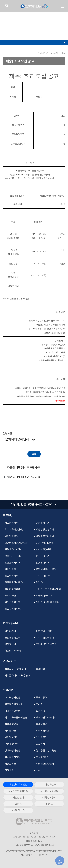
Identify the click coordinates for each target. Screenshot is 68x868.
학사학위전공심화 (45, 638)
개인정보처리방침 (18, 784)
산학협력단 (42, 737)
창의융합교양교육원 (46, 750)
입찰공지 (40, 744)
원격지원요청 (18, 810)
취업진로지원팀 (13, 757)
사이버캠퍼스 (43, 731)
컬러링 (18, 804)
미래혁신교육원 (13, 711)
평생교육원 (10, 644)
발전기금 (40, 711)
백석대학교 (42, 669)
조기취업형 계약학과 (46, 644)
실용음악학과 (43, 563)
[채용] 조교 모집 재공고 (30, 477)
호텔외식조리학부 (45, 536)
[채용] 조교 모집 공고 (29, 467)
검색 (7, 5)
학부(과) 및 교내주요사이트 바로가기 (32, 505)
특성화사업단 (43, 757)
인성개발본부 (11, 744)
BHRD (39, 770)
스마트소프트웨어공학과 (48, 589)
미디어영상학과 (44, 576)
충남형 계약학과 (13, 651)
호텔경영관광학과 (45, 529)
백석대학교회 (11, 724)
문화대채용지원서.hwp (20, 439)
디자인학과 (10, 569)
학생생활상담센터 (45, 764)
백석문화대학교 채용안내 (17, 675)
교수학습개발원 (13, 697)
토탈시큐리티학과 (14, 609)
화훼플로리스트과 (14, 582)
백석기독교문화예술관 (16, 717)
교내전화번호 (49, 784)
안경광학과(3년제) (45, 543)
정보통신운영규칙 (49, 791)
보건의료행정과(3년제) (16, 543)
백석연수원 (10, 731)
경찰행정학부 (11, 523)
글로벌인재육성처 (14, 704)
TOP (60, 863)
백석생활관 (42, 724)
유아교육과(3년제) (14, 529)
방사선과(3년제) (44, 549)
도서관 (39, 704)
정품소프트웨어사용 (18, 791)
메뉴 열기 (63, 6)
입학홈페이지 (11, 631)
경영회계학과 (43, 523)
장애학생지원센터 (14, 750)
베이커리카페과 (13, 589)
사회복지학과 (11, 536)
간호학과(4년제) (13, 556)
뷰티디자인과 (11, 596)
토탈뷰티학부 (11, 576)
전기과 (39, 582)
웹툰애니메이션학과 (46, 569)
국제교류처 (42, 697)
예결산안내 (18, 797)
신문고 (49, 804)
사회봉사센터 (11, 737)
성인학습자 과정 (44, 631)
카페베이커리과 (44, 596)
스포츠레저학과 (13, 563)
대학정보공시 (49, 797)
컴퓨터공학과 (43, 556)
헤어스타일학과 (13, 602)
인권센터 (9, 770)
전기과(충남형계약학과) (48, 602)
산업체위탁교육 (13, 638)
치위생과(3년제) (13, 549)
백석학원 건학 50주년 (15, 669)
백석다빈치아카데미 (46, 717)
